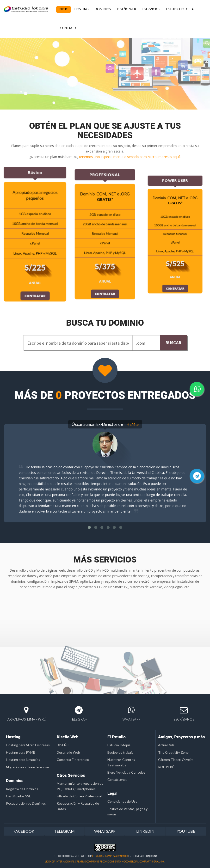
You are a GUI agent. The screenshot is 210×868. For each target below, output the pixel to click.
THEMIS (131, 424)
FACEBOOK (24, 831)
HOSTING (82, 9)
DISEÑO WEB (127, 9)
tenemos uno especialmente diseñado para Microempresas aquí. (130, 157)
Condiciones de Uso (122, 801)
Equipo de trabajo (120, 752)
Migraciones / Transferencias (28, 767)
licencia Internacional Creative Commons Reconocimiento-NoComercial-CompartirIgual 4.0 (105, 862)
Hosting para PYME (21, 752)
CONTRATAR (35, 291)
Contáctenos (117, 779)
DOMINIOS (103, 9)
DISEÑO (63, 745)
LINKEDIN (145, 831)
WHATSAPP (105, 831)
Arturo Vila (166, 745)
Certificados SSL (18, 796)
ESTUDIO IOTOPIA (180, 9)
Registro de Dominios (22, 789)
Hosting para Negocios (23, 760)
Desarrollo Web (68, 752)
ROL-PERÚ (166, 767)
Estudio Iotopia (119, 745)
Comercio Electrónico (73, 760)
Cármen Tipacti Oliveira (176, 760)
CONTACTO (69, 28)
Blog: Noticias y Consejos (126, 772)
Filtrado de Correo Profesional (79, 796)
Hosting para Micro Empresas (28, 745)
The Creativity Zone (173, 752)
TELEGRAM (64, 831)
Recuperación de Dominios (26, 803)
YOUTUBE (186, 831)
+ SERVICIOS (151, 9)
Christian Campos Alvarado (110, 856)
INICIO (64, 9)
